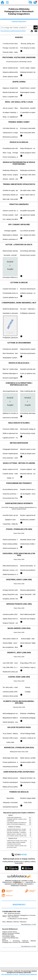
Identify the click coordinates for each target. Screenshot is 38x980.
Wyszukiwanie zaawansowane (10, 31)
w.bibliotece (18, 882)
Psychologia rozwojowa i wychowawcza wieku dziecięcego (20, 823)
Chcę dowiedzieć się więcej (10, 974)
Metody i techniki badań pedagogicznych (16, 824)
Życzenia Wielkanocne (10, 929)
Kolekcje (23, 31)
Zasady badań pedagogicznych (14, 818)
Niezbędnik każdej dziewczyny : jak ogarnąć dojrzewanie (20, 829)
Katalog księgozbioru (19, 21)
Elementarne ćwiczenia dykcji (14, 844)
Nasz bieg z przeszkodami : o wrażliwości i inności (19, 832)
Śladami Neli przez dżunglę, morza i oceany (17, 841)
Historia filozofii (11, 821)
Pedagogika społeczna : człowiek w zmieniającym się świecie (21, 819)
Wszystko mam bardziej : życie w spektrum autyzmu (19, 831)
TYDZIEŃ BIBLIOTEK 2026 (11, 912)
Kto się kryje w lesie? (12, 847)
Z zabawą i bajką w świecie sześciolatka (16, 842)
